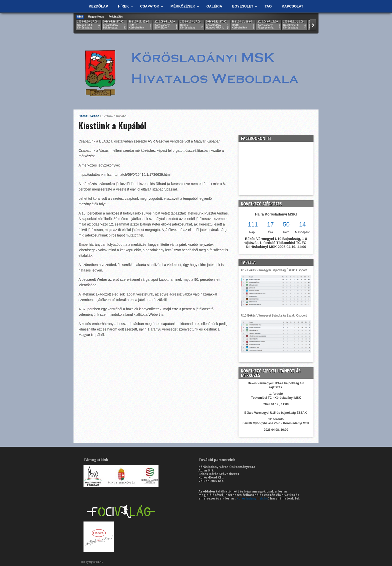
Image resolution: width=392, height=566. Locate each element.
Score (95, 116)
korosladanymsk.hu (252, 498)
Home (83, 116)
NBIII (80, 17)
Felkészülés (116, 17)
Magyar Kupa (96, 17)
